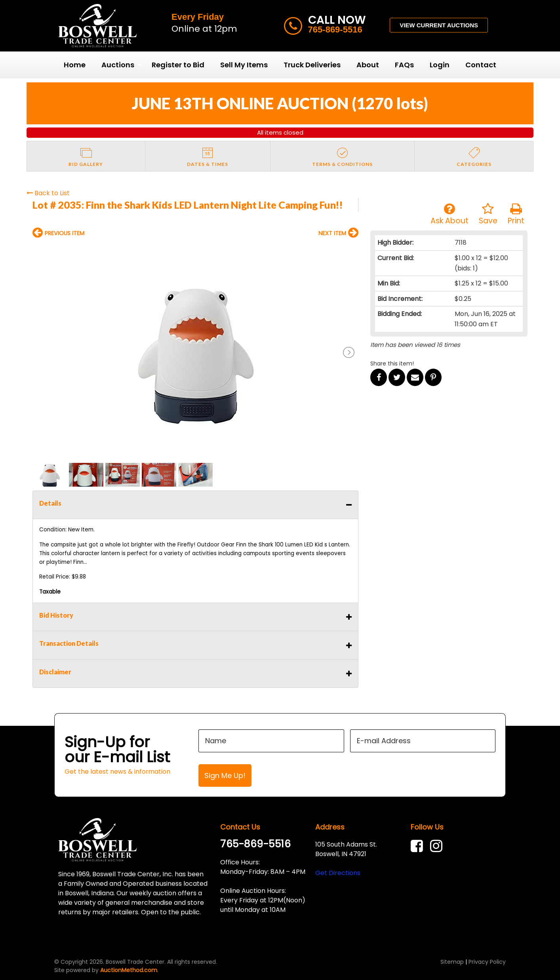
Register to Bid (178, 65)
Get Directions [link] (338, 873)
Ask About (450, 214)
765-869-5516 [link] (255, 844)
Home (75, 65)
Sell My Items (244, 65)
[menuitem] (75, 65)
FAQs (404, 65)
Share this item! (392, 363)
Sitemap (452, 962)
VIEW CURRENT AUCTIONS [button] (439, 25)
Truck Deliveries (312, 65)
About (368, 65)
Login (440, 65)
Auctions (118, 65)
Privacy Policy (487, 962)
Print (516, 214)
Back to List (48, 193)
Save (488, 214)
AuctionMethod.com (129, 970)
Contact (481, 65)
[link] (419, 846)
